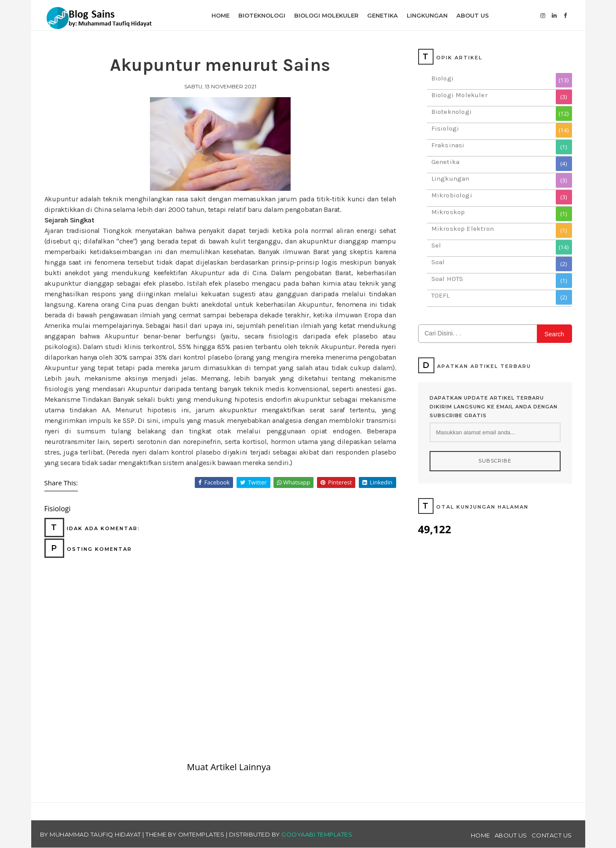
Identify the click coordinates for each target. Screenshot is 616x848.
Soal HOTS (447, 279)
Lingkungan (450, 178)
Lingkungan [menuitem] (427, 15)
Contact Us (552, 835)
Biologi (443, 78)
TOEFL (441, 295)
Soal (438, 262)
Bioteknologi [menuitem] (262, 15)
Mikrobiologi (452, 195)
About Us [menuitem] (473, 15)
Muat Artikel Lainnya (229, 767)
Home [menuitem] (221, 15)
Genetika (446, 162)
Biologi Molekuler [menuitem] (326, 15)
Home (481, 835)
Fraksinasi (448, 145)
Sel (436, 245)
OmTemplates (201, 834)
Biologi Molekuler (459, 95)
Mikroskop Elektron (463, 229)
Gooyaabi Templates (317, 834)
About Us (511, 835)
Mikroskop (448, 212)
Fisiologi (445, 128)
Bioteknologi (452, 112)
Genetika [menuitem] (383, 15)
